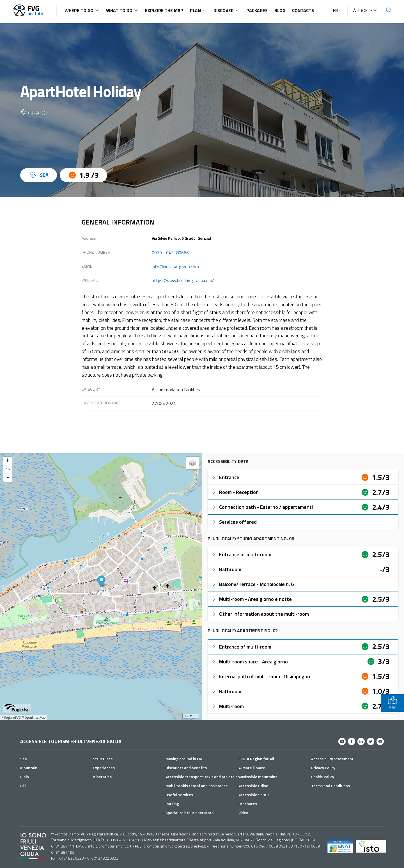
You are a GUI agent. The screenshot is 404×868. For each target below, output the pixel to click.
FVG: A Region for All (256, 759)
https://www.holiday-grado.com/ (183, 280)
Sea (24, 759)
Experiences (104, 768)
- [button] (8, 478)
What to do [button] (119, 10)
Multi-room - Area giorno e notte (252, 599)
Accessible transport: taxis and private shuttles (208, 777)
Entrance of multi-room (241, 554)
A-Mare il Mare (252, 768)
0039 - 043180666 (170, 253)
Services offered (234, 522)
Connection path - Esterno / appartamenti (262, 507)
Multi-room (228, 706)
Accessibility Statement (332, 759)
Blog (280, 10)
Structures (103, 759)
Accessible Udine (253, 786)
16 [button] (8, 469)
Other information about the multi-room (260, 614)
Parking (172, 804)
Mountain (29, 768)
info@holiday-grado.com (175, 267)
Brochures (248, 804)
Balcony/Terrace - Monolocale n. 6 (252, 584)
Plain (25, 777)
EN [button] (336, 10)
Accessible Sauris (254, 795)
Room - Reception (235, 492)
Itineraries (102, 777)
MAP (392, 703)
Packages (257, 10)
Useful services (179, 795)
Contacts (303, 10)
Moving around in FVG (185, 759)
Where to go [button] (79, 10)
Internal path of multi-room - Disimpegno (261, 676)
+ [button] (8, 461)
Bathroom (226, 569)
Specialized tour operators (190, 813)
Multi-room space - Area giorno (250, 662)
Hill (23, 786)
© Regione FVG (11, 718)
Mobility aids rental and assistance (197, 786)
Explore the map (164, 10)
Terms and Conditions (330, 786)
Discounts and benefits (186, 768)
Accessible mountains (258, 777)
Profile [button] (362, 10)
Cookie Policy (323, 777)
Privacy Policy (323, 768)
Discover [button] (224, 10)
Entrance (225, 477)
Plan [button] (195, 10)
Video (243, 813)
